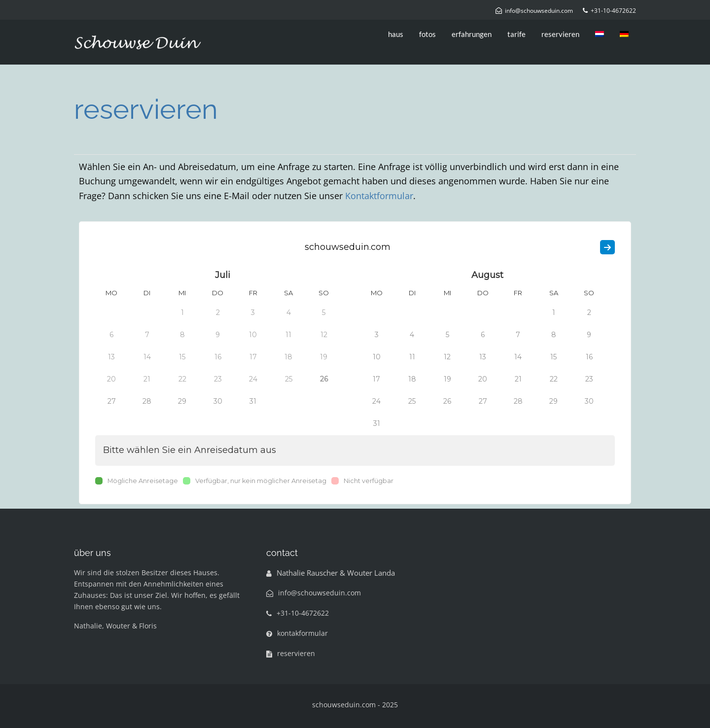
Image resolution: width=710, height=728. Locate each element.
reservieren (560, 34)
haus (396, 34)
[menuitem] (600, 34)
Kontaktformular (379, 196)
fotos (427, 34)
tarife (516, 34)
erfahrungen (472, 34)
